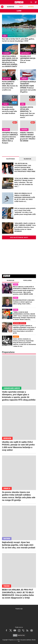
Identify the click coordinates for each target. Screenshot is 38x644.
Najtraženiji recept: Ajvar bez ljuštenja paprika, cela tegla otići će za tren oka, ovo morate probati (19, 545)
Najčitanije (10, 159)
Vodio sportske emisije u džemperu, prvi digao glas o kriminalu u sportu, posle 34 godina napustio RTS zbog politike (19, 396)
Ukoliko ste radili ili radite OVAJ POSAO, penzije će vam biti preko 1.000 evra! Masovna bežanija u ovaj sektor (18, 446)
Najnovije (28, 159)
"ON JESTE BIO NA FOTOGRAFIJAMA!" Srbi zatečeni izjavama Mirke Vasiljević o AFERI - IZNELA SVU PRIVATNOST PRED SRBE (25, 167)
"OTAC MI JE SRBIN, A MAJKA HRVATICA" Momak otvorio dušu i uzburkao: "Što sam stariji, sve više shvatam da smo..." (25, 182)
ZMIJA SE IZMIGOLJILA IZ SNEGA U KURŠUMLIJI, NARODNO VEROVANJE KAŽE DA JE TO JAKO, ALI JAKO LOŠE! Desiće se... (25, 197)
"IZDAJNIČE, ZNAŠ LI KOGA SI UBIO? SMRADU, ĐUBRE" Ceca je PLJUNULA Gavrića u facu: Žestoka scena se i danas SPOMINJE (25, 227)
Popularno (27, 280)
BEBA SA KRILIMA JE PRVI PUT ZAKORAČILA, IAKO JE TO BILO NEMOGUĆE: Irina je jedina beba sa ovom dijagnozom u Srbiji (18, 594)
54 (14, 103)
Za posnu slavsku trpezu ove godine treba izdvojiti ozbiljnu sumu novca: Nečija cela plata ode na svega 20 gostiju (19, 496)
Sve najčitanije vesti (19, 237)
